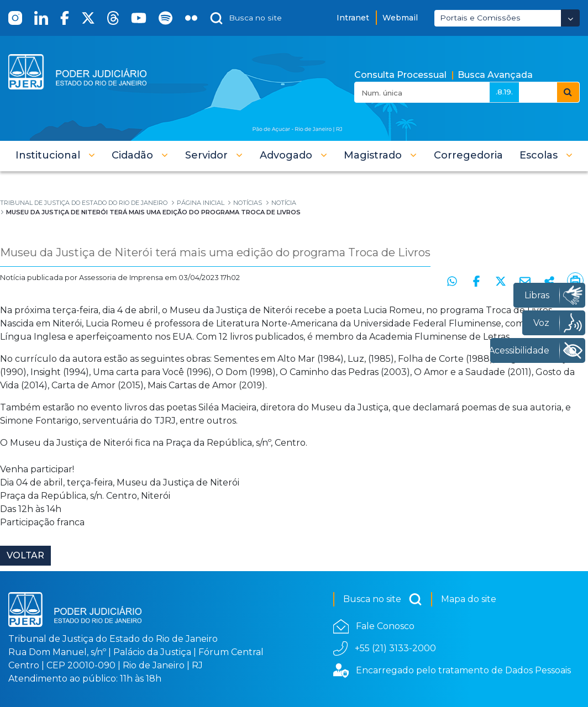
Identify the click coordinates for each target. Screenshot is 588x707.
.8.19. (504, 92)
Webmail (400, 18)
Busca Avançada (495, 75)
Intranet (353, 18)
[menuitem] (468, 155)
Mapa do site (469, 599)
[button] (55, 155)
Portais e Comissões (480, 18)
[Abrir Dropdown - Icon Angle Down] (570, 18)
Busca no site (383, 599)
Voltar (25, 555)
